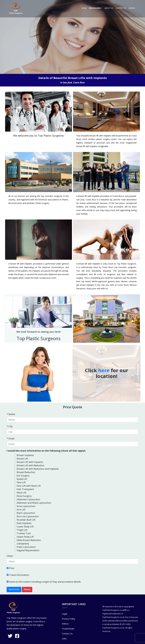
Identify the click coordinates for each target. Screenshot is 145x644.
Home (84, 8)
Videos (132, 8)
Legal (64, 614)
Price (12, 568)
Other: (10, 556)
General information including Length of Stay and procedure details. (45, 582)
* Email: (11, 439)
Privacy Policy (69, 619)
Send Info (14, 589)
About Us (109, 8)
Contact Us (121, 8)
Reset (27, 589)
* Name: (11, 414)
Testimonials (68, 629)
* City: (10, 426)
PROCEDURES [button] (95, 8)
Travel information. (19, 575)
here (104, 370)
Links (64, 638)
